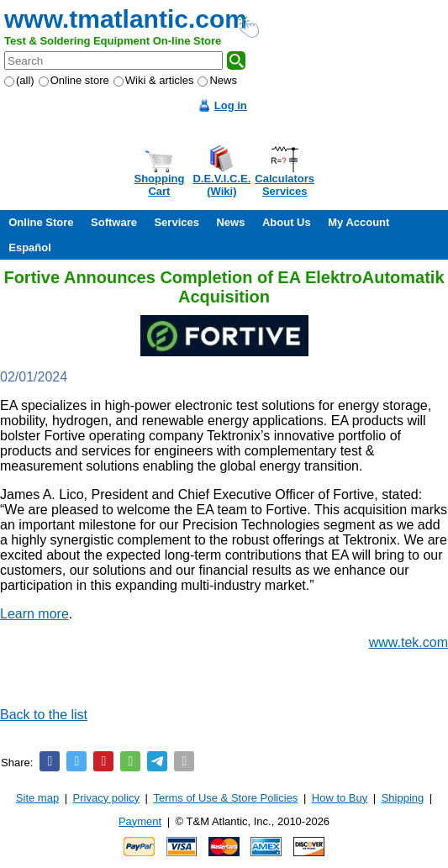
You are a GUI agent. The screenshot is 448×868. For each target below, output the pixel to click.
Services (177, 222)
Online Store (41, 222)
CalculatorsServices (285, 185)
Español (30, 247)
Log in (231, 105)
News (217, 80)
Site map (37, 798)
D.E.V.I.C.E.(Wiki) (221, 185)
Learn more (34, 614)
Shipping (403, 798)
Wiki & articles (154, 80)
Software (114, 222)
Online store (74, 80)
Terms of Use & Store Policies (225, 798)
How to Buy (340, 798)
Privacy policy (106, 798)
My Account (358, 222)
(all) (19, 80)
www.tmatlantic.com (126, 19)
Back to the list (44, 715)
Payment (140, 821)
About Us (287, 222)
